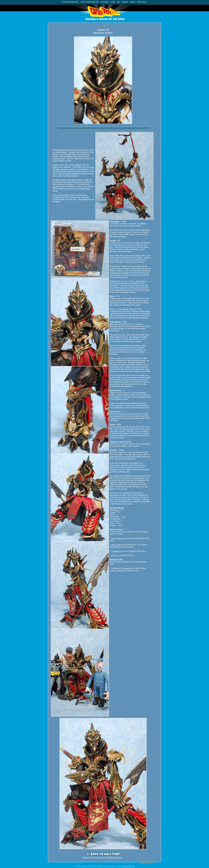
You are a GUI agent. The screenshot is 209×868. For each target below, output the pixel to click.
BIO (119, 2)
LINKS (113, 2)
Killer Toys (115, 555)
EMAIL (133, 2)
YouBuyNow (116, 551)
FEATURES (105, 2)
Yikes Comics (116, 545)
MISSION (125, 2)
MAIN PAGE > (142, 2)
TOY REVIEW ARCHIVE (70, 2)
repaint (55, 186)
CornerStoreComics (119, 538)
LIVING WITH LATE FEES (90, 2)
